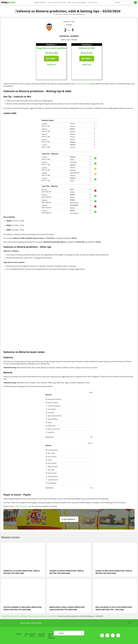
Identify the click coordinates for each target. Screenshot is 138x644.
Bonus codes (62, 2)
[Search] (124, 2)
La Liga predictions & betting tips (45, 616)
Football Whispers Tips (24, 616)
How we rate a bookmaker (52, 636)
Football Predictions (40, 2)
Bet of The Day (52, 2)
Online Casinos (93, 2)
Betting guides (82, 2)
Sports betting (72, 2)
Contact (19, 634)
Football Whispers (8, 616)
